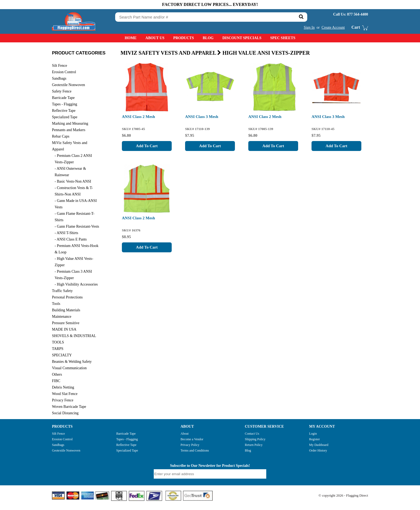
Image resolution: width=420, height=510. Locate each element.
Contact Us (252, 434)
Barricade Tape (126, 434)
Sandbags (58, 445)
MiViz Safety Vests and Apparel (171, 53)
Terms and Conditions (195, 450)
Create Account (333, 27)
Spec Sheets (283, 38)
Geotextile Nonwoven (66, 450)
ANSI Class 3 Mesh (202, 117)
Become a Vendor (192, 439)
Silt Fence (58, 434)
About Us (155, 38)
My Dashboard (319, 445)
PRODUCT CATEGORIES (79, 53)
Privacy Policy (190, 445)
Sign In (309, 27)
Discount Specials (242, 38)
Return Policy (254, 445)
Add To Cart (147, 146)
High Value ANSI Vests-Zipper (266, 53)
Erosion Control (62, 439)
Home (130, 38)
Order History (318, 450)
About (185, 434)
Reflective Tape (126, 445)
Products (184, 38)
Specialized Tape (127, 450)
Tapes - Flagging (127, 439)
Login (313, 434)
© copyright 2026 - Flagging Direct (343, 495)
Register (314, 439)
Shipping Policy (255, 439)
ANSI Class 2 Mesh (138, 117)
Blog (208, 38)
